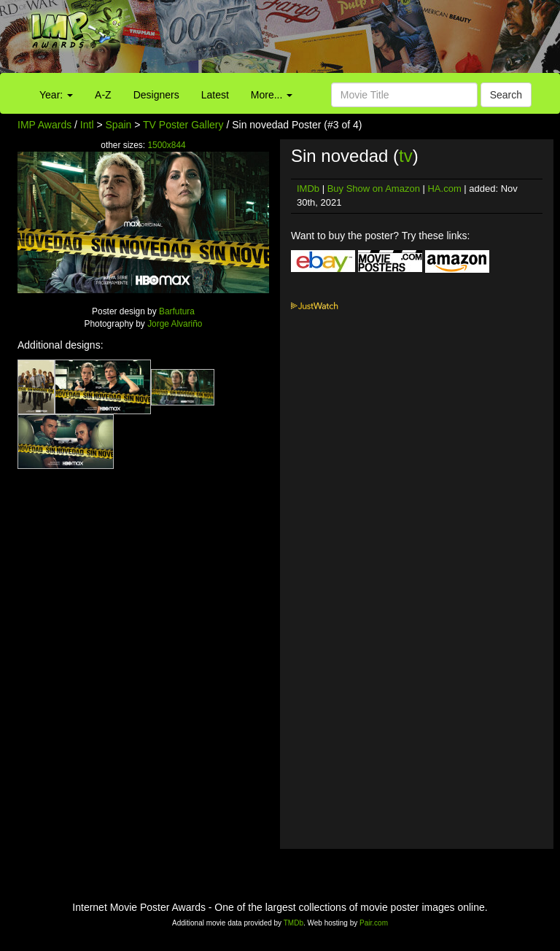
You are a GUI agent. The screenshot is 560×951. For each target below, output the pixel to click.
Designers (156, 95)
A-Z (103, 95)
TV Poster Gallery (183, 125)
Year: (56, 95)
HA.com (444, 189)
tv (406, 156)
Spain (119, 125)
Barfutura (177, 311)
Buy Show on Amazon (374, 189)
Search (506, 95)
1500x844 (166, 145)
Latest (215, 95)
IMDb (308, 189)
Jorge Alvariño (175, 324)
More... (272, 95)
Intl (87, 125)
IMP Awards (44, 125)
